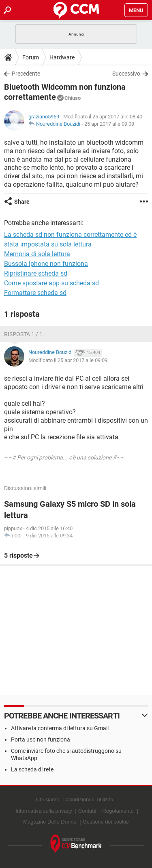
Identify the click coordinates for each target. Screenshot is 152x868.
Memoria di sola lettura (37, 254)
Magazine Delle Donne (50, 822)
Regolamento (118, 811)
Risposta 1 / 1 (23, 334)
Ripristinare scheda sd (36, 273)
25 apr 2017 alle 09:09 (109, 124)
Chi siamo (48, 800)
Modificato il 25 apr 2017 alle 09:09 (68, 360)
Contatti (87, 811)
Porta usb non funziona (41, 739)
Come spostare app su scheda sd (51, 283)
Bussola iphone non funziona (46, 264)
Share (22, 202)
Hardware (62, 57)
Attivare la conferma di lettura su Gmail (60, 728)
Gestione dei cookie (106, 822)
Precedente (26, 74)
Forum (31, 57)
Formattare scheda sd (35, 293)
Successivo (126, 74)
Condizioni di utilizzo (90, 800)
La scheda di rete (32, 769)
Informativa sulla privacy (44, 811)
